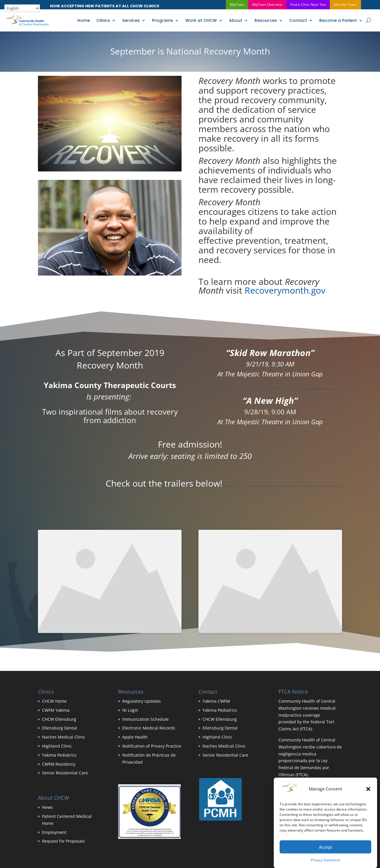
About (236, 20)
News (47, 807)
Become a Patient (338, 20)
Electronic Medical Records (149, 728)
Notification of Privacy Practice (152, 746)
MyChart (237, 5)
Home (84, 20)
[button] (368, 789)
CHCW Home (54, 701)
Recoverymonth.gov (285, 290)
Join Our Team (345, 5)
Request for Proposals (63, 841)
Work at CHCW (201, 20)
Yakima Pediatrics (59, 755)
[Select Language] (22, 8)
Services (131, 20)
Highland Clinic (57, 746)
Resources (266, 20)
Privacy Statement (326, 860)
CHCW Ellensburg (59, 719)
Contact (298, 20)
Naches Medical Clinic (64, 737)
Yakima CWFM (216, 701)
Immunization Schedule (145, 719)
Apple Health (135, 737)
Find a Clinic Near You (308, 5)
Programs (163, 20)
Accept (326, 847)
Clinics (103, 20)
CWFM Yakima (56, 710)
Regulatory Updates (142, 701)
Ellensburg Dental (60, 728)
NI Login (130, 710)
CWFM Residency (59, 764)
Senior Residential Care (65, 773)
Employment (54, 832)
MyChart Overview (267, 5)
